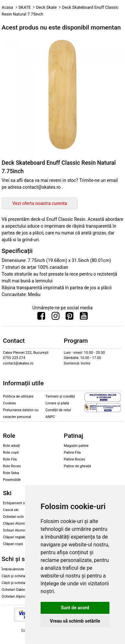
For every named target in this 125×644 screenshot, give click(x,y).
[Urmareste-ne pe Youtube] (84, 317)
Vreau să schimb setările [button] (75, 621)
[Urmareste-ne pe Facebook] (41, 317)
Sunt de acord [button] (75, 608)
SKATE (25, 7)
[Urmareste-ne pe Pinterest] (69, 317)
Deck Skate (46, 7)
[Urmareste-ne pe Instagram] (56, 317)
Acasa (7, 7)
